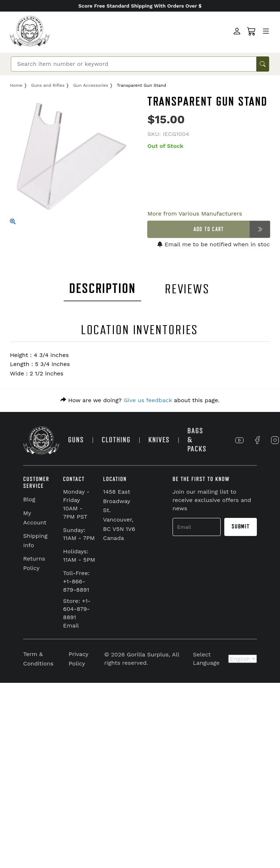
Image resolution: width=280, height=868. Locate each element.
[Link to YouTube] (239, 440)
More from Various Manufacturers (195, 214)
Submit (241, 527)
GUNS (76, 440)
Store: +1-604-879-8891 (77, 609)
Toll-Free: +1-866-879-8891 (76, 581)
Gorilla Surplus (148, 654)
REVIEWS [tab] (187, 289)
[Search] (134, 64)
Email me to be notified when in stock (215, 244)
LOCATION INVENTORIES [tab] (140, 330)
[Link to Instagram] (275, 440)
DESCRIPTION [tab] (102, 289)
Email (71, 626)
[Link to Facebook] (257, 440)
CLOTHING (116, 440)
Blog (29, 499)
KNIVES (159, 440)
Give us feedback (148, 400)
